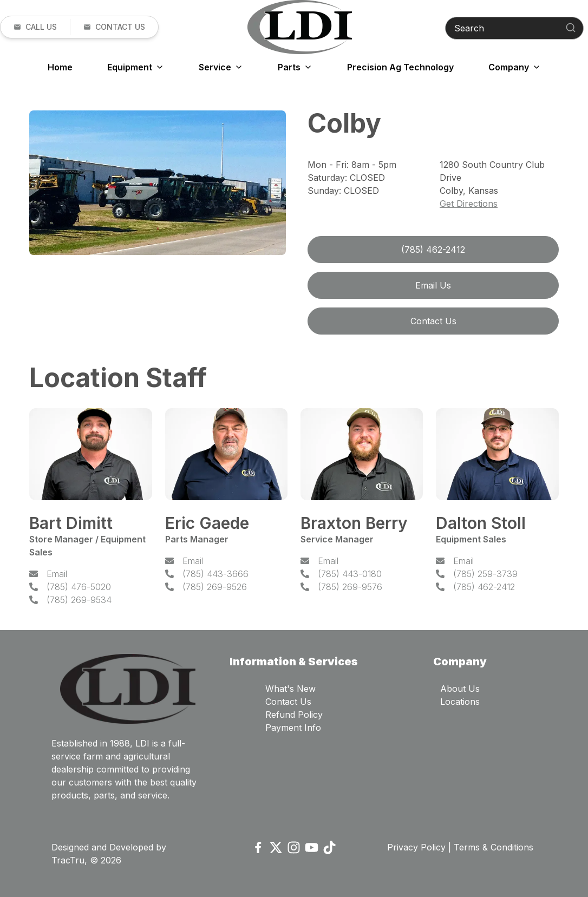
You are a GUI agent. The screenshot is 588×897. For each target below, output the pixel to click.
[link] (35, 27)
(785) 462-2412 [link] (433, 250)
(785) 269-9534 (79, 600)
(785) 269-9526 (215, 587)
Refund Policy (294, 715)
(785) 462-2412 (484, 587)
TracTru (68, 860)
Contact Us (288, 702)
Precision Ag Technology (400, 67)
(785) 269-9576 (350, 587)
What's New (290, 689)
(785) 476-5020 (79, 587)
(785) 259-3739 (485, 574)
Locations (460, 702)
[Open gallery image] (158, 183)
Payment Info (293, 728)
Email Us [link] (433, 285)
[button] (114, 27)
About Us (460, 689)
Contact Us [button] (433, 321)
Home (60, 67)
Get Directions (469, 204)
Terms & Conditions (494, 847)
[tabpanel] (158, 184)
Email (57, 574)
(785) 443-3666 (215, 574)
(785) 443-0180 (350, 574)
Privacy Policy (416, 847)
